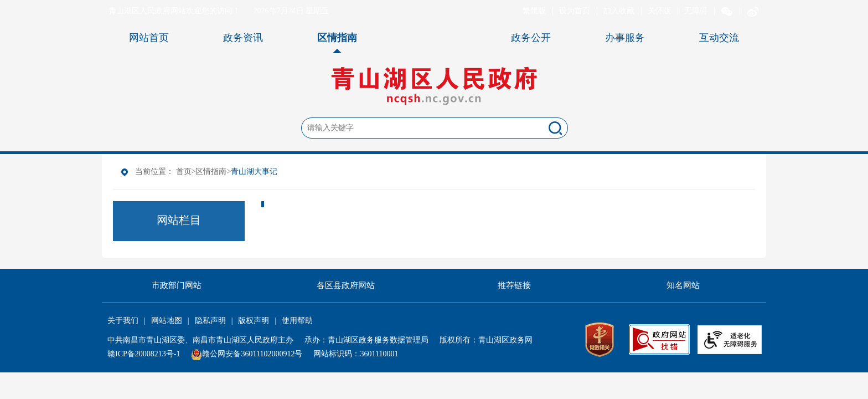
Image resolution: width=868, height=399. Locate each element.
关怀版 (659, 11)
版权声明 (254, 321)
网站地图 (167, 321)
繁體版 (534, 11)
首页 (184, 172)
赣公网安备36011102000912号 (252, 354)
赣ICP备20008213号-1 (144, 354)
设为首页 (575, 11)
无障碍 (696, 11)
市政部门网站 (177, 285)
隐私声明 (210, 321)
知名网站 (683, 285)
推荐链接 (514, 285)
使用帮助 (297, 321)
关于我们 (123, 321)
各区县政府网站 (346, 285)
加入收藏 (619, 11)
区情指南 (211, 172)
